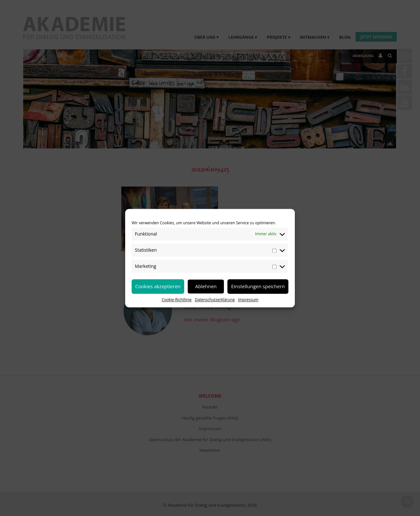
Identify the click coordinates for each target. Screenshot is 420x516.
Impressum (248, 300)
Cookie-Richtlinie (177, 300)
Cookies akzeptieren (158, 286)
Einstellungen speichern (258, 286)
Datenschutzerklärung (215, 300)
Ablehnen (206, 286)
